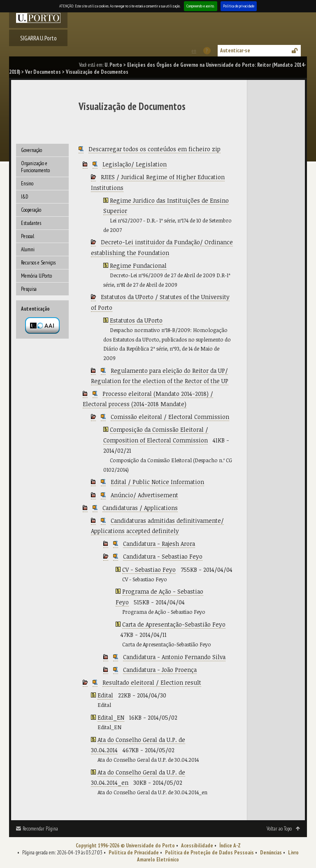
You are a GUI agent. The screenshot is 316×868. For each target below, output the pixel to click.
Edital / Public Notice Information (157, 482)
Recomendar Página (40, 829)
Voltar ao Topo (279, 829)
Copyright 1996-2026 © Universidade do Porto (125, 846)
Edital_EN (111, 717)
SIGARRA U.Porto (38, 38)
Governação (31, 150)
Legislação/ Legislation (135, 164)
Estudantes (31, 223)
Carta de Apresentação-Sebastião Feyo (174, 624)
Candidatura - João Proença (160, 670)
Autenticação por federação (42, 325)
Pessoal (28, 236)
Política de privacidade (239, 6)
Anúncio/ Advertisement (144, 495)
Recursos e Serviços (38, 263)
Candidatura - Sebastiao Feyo (163, 556)
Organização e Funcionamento (35, 167)
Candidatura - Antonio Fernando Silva (174, 657)
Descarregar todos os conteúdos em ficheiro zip (155, 149)
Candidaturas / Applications (140, 508)
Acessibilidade (197, 846)
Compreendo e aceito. (201, 6)
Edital (105, 695)
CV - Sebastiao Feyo (149, 570)
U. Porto (113, 65)
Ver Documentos (43, 72)
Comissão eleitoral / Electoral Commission (170, 417)
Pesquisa (29, 289)
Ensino (27, 184)
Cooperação (31, 210)
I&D (25, 197)
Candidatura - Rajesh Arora (159, 544)
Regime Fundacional (138, 266)
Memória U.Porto (36, 276)
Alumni (28, 249)
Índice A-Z (230, 846)
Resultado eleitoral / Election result (152, 682)
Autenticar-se (235, 50)
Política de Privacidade (134, 853)
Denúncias (271, 853)
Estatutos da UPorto (136, 320)
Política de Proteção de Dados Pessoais (209, 853)
